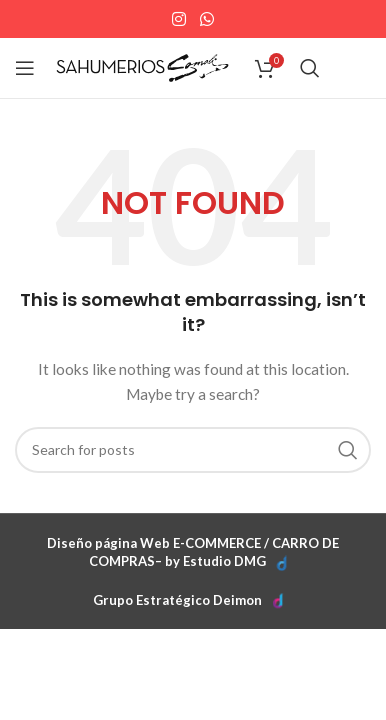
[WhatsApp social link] (206, 19)
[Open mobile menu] (25, 68)
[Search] (310, 68)
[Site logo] (142, 66)
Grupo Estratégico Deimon (177, 600)
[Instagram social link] (179, 19)
